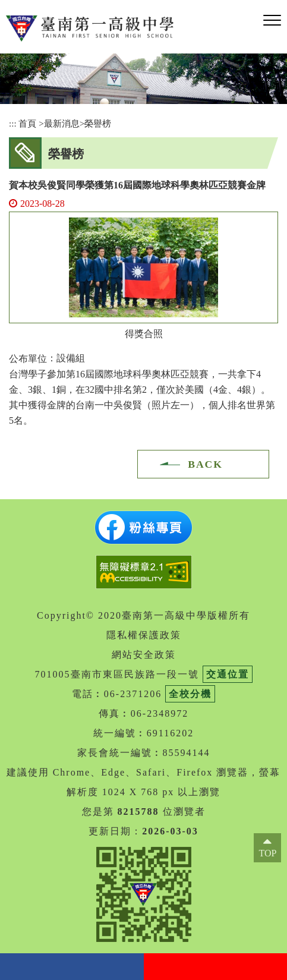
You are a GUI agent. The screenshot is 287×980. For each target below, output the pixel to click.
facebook (72, 967)
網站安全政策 (144, 655)
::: (13, 123)
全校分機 (190, 694)
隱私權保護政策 (144, 635)
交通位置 (228, 674)
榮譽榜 (98, 123)
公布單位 (28, 359)
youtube (216, 967)
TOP (267, 853)
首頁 (27, 123)
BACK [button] (205, 464)
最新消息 (62, 123)
